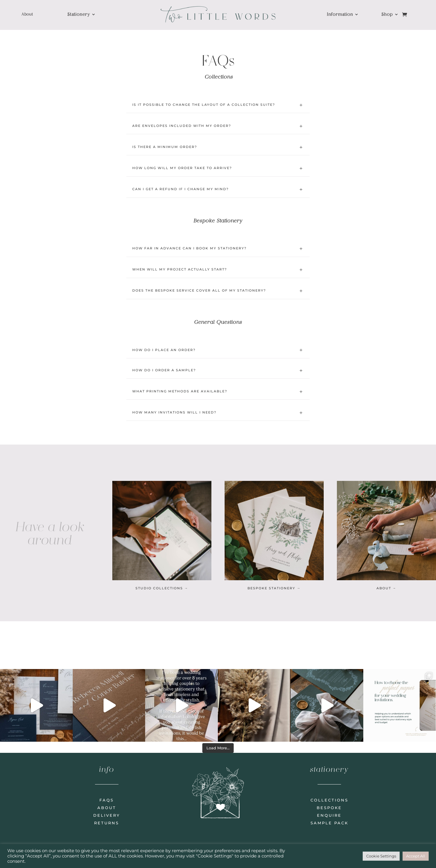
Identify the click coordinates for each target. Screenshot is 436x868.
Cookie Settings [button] (381, 856)
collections (329, 800)
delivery (107, 815)
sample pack (329, 823)
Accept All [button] (416, 856)
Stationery (79, 15)
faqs (107, 800)
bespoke (329, 808)
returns (107, 823)
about (107, 808)
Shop (387, 15)
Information (340, 15)
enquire (329, 815)
